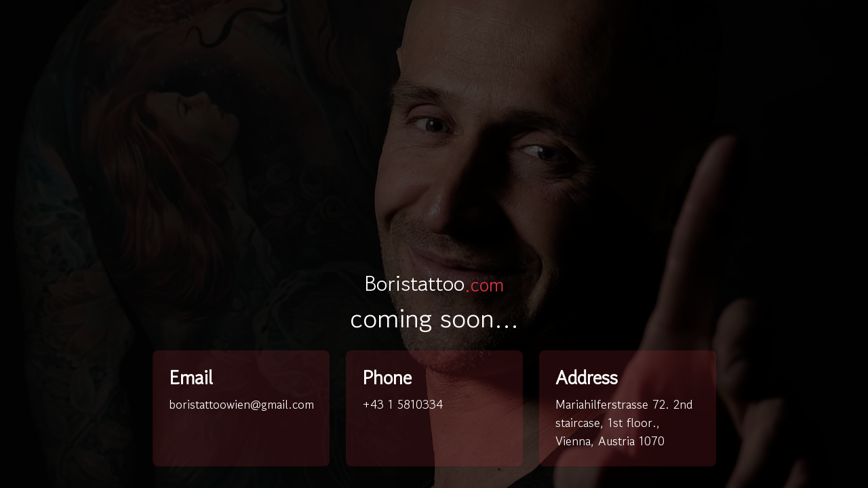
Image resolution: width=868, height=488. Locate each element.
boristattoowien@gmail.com (241, 404)
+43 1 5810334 (402, 404)
